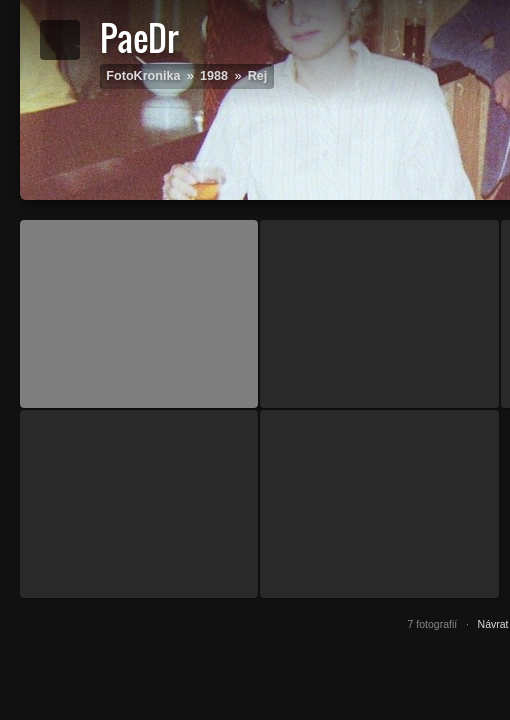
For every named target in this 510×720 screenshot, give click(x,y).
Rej (258, 76)
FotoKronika (143, 76)
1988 (214, 76)
